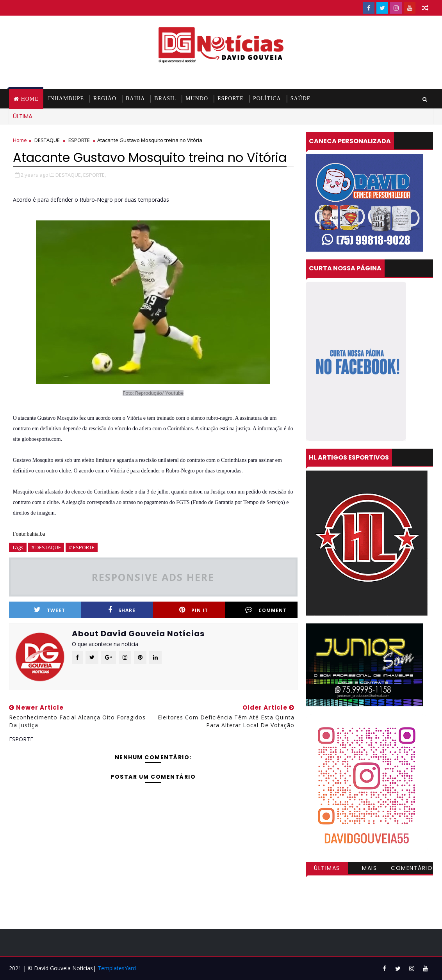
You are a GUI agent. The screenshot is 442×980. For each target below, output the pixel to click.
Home (30, 99)
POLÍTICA (267, 99)
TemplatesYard (117, 968)
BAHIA (135, 99)
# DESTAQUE (46, 547)
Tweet (50, 610)
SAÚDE (301, 99)
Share (122, 610)
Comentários (412, 869)
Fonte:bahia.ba (29, 534)
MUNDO (197, 99)
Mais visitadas (369, 869)
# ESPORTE (82, 547)
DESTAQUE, (69, 175)
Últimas (327, 868)
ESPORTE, (94, 175)
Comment (266, 610)
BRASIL (165, 99)
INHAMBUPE (66, 99)
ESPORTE (231, 99)
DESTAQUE (47, 140)
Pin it (194, 610)
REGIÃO (105, 99)
